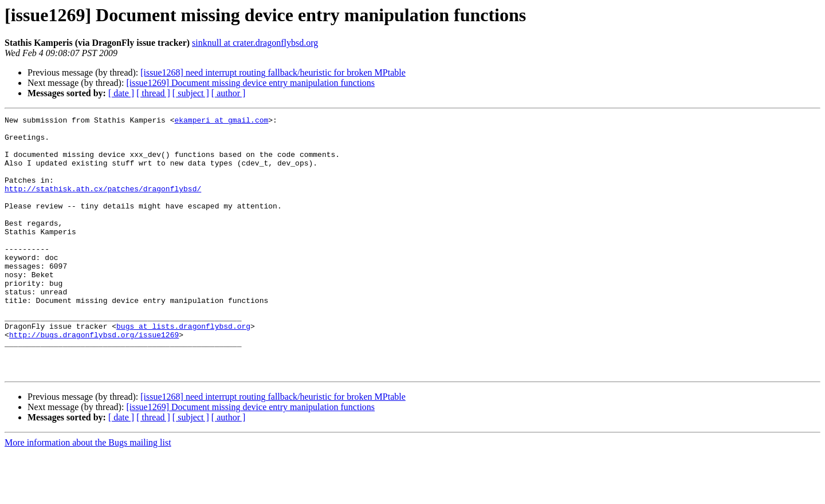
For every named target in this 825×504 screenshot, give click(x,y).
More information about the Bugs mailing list (88, 494)
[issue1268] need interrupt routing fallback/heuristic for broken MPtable (273, 72)
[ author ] (229, 93)
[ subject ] (191, 93)
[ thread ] (153, 93)
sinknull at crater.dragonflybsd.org (255, 43)
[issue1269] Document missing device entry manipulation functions (250, 83)
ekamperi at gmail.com (221, 121)
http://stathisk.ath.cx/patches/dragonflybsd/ (103, 204)
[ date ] (121, 93)
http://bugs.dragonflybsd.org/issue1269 (94, 379)
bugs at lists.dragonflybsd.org (183, 369)
